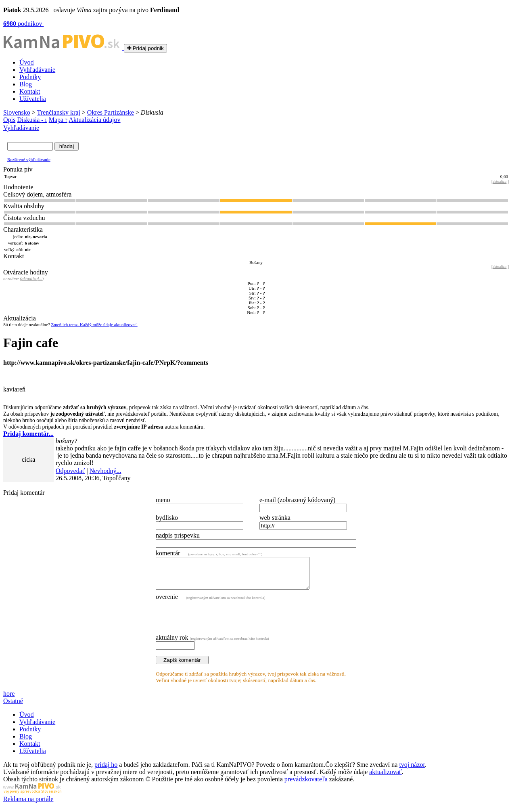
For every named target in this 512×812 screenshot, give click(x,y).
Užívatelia (33, 99)
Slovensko (17, 112)
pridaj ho (106, 771)
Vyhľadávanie (37, 70)
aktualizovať (386, 778)
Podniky (30, 77)
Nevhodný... (106, 471)
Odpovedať (70, 471)
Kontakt (30, 91)
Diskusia (32, 120)
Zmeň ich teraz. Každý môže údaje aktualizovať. (94, 324)
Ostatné (13, 707)
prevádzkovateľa (306, 785)
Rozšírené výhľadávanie (29, 159)
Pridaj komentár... (28, 434)
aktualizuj (500, 182)
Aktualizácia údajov (94, 120)
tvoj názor (412, 771)
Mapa (58, 120)
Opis (9, 120)
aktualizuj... (32, 278)
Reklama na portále (28, 805)
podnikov (23, 24)
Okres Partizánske (111, 112)
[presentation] (217, 622)
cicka (29, 459)
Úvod (27, 62)
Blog (26, 84)
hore (9, 700)
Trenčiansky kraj (58, 112)
